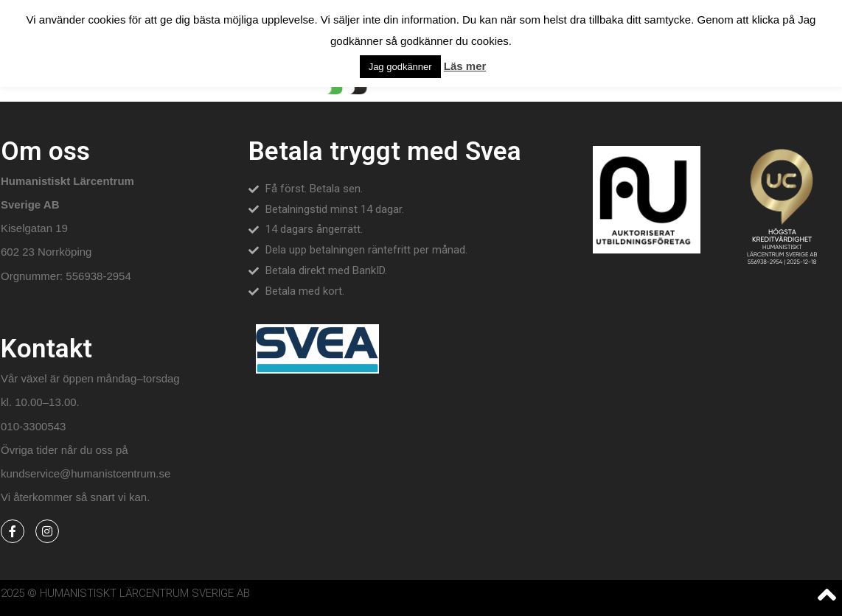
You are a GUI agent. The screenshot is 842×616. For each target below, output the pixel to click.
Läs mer (465, 66)
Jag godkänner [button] (400, 67)
